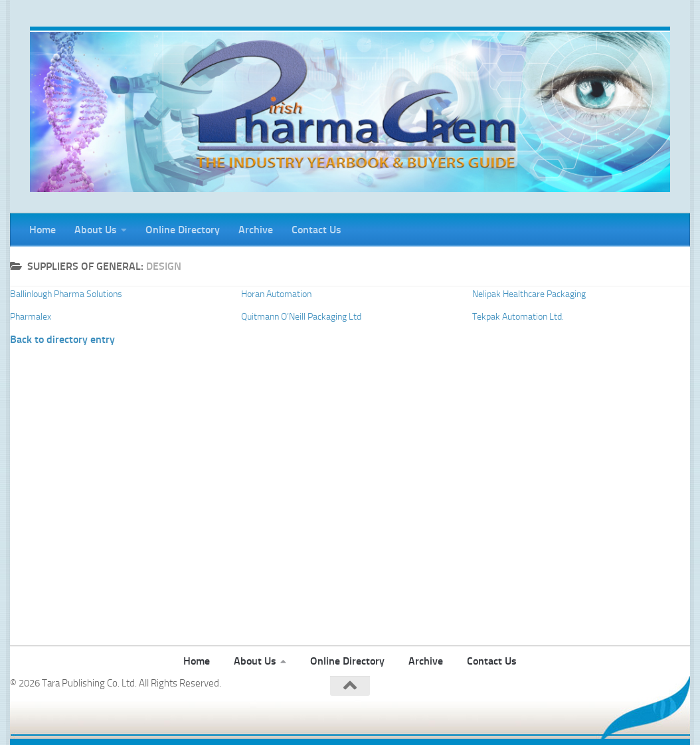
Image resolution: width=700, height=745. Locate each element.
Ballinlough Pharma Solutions (66, 294)
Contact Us (316, 230)
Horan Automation (276, 294)
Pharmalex (31, 317)
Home (43, 230)
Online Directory (183, 230)
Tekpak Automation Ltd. (518, 317)
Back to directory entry (62, 339)
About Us (96, 230)
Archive (256, 230)
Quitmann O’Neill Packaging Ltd (301, 317)
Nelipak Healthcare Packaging (529, 294)
